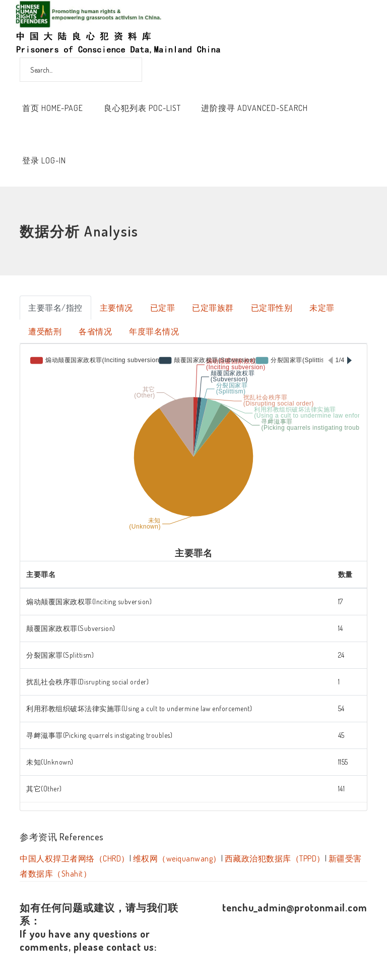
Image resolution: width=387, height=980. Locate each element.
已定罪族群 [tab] (213, 308)
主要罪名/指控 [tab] (55, 308)
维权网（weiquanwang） (177, 858)
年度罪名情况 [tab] (154, 331)
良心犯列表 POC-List (142, 108)
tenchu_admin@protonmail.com (295, 907)
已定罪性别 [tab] (272, 308)
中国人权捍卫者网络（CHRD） (75, 858)
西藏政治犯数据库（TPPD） (275, 858)
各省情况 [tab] (95, 331)
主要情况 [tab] (116, 308)
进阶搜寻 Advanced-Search (254, 108)
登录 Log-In (44, 160)
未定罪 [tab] (322, 308)
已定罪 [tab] (163, 308)
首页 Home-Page (53, 108)
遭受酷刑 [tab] (45, 331)
